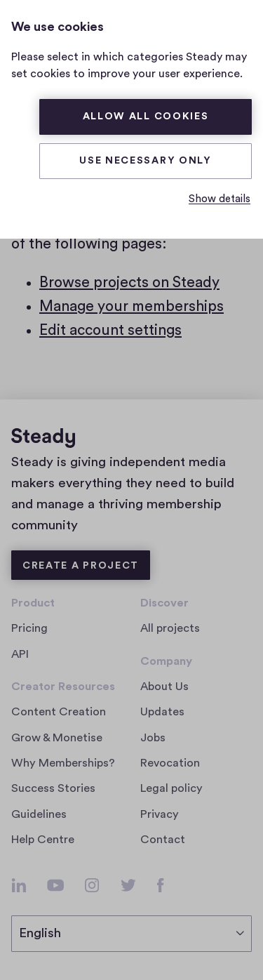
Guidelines (39, 814)
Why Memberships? (63, 763)
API (20, 654)
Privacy (160, 814)
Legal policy (171, 788)
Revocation (170, 763)
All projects (170, 628)
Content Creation (59, 712)
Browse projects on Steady (129, 283)
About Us (164, 687)
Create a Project (81, 566)
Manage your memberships (131, 306)
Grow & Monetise (57, 738)
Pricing (29, 628)
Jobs (157, 738)
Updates (162, 712)
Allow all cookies (146, 117)
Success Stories (53, 788)
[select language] (131, 934)
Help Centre (43, 840)
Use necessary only (146, 161)
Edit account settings (110, 330)
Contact (163, 840)
